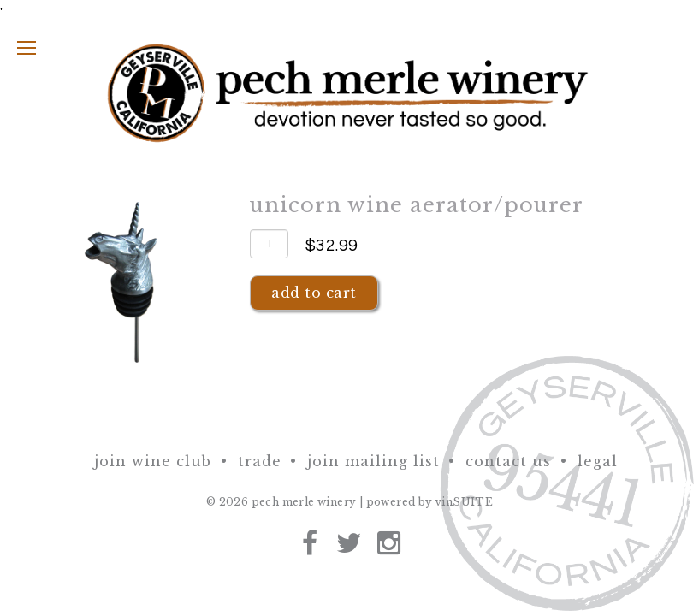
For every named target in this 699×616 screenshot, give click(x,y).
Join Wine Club (153, 461)
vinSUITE (464, 502)
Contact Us (508, 461)
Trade (260, 461)
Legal (598, 461)
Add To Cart (314, 293)
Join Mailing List (373, 461)
